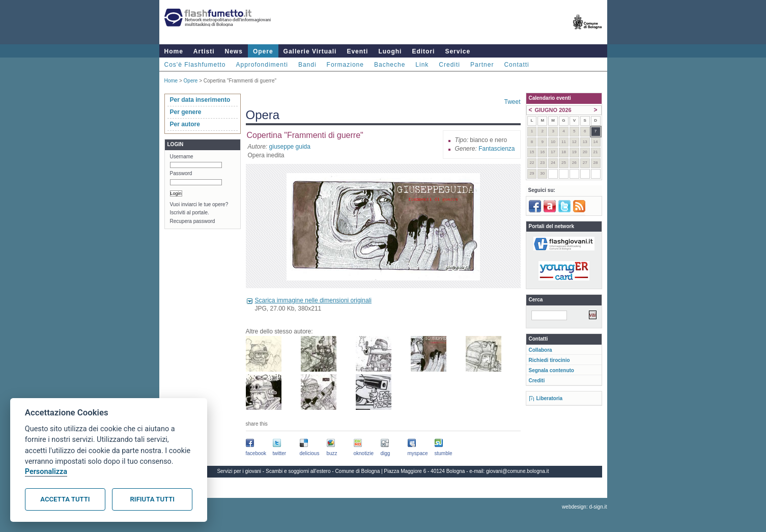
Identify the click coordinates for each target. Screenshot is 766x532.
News (234, 51)
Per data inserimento (200, 100)
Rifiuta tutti (152, 499)
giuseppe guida (290, 147)
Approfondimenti (262, 65)
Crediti (449, 65)
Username (182, 157)
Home (174, 51)
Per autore (185, 124)
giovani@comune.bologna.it (518, 471)
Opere (263, 51)
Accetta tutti (65, 499)
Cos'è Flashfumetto (195, 65)
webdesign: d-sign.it (584, 507)
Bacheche (390, 65)
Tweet (512, 102)
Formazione (345, 65)
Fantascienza (497, 149)
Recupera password (193, 221)
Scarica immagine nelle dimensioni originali (313, 300)
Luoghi (390, 51)
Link (422, 65)
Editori (423, 51)
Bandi (307, 65)
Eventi (357, 51)
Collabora (541, 350)
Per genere (186, 112)
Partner (482, 65)
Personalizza (46, 472)
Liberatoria (550, 398)
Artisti (204, 51)
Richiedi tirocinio (549, 360)
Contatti (516, 65)
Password (181, 173)
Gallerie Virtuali (310, 51)
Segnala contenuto (551, 370)
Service (458, 51)
